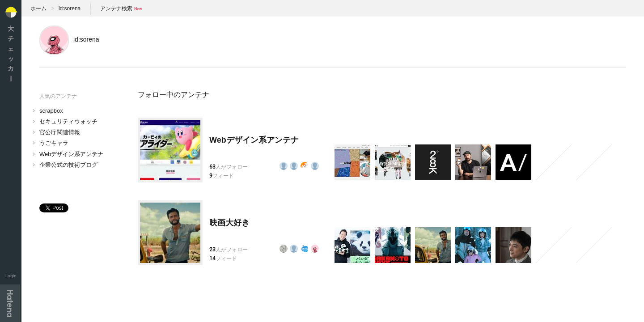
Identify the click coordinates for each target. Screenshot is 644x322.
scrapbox (51, 111)
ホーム (38, 8)
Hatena (10, 303)
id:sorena (70, 8)
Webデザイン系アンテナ (72, 154)
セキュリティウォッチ (68, 121)
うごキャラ (54, 143)
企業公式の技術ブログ (68, 165)
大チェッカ (11, 53)
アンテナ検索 (116, 8)
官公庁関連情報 (60, 132)
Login (11, 276)
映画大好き (229, 223)
